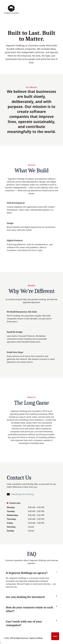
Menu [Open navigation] (55, 636)
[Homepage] (11, 9)
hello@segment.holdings (23, 494)
